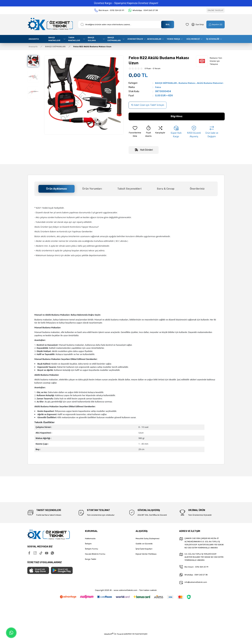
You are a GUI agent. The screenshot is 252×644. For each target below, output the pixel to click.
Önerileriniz (197, 192)
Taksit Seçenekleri (129, 192)
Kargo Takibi (91, 563)
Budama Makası (189, 83)
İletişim (88, 547)
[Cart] (214, 24)
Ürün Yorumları (92, 192)
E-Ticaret (119, 642)
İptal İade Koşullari (144, 552)
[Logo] (50, 25)
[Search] (126, 24)
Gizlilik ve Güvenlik (144, 547)
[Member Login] (195, 24)
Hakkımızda (90, 542)
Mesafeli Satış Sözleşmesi (148, 542)
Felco (158, 91)
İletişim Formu (92, 552)
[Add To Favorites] (135, 135)
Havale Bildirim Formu (95, 557)
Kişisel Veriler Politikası (146, 557)
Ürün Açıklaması (56, 192)
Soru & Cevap (166, 192)
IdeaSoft (109, 642)
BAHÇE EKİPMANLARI (167, 83)
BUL (168, 24)
